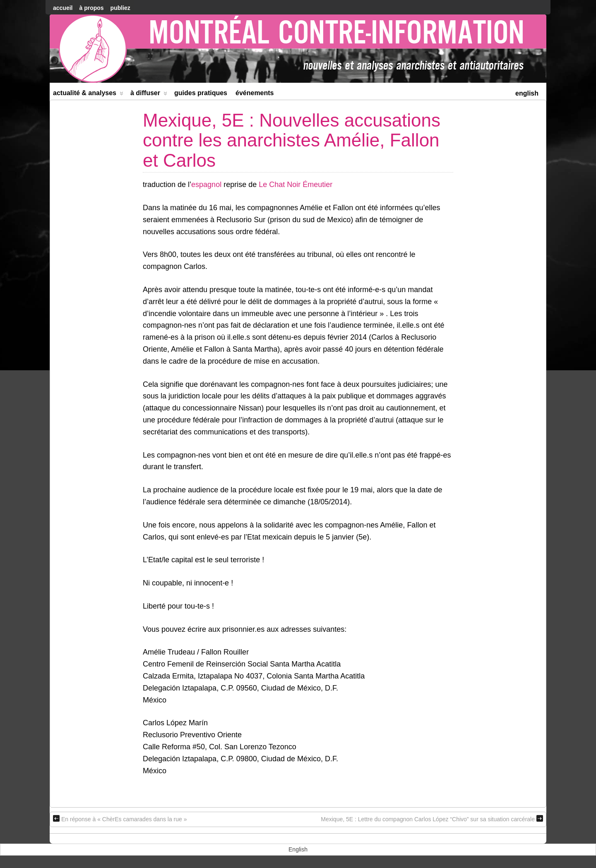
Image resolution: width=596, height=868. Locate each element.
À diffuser (149, 95)
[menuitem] (527, 92)
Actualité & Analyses (88, 95)
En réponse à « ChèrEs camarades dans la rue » (120, 819)
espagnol (206, 185)
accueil (63, 8)
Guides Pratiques (201, 93)
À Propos (91, 8)
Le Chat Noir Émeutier (296, 185)
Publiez (120, 8)
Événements (255, 93)
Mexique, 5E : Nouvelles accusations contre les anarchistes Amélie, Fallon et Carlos (292, 140)
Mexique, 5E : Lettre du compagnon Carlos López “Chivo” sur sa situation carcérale (432, 819)
